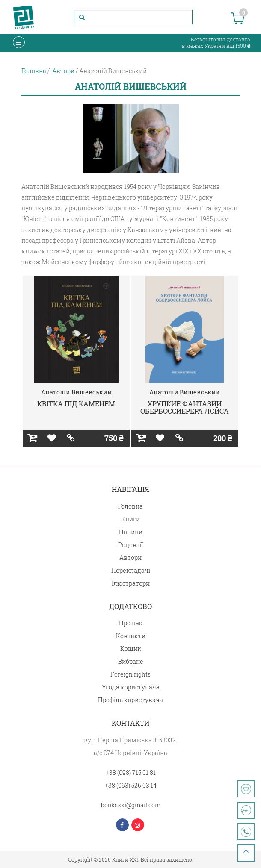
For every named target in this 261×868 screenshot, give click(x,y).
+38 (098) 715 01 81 (131, 772)
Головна (130, 506)
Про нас (130, 623)
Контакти (131, 636)
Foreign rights (130, 674)
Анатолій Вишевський (76, 392)
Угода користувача (131, 687)
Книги (130, 519)
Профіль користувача (130, 700)
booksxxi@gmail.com (131, 805)
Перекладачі (131, 570)
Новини (131, 532)
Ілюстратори (131, 583)
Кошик (131, 649)
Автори (130, 558)
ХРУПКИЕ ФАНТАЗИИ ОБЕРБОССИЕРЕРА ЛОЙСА (185, 408)
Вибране (131, 661)
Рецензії (130, 545)
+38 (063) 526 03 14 (131, 785)
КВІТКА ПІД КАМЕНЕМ (76, 404)
